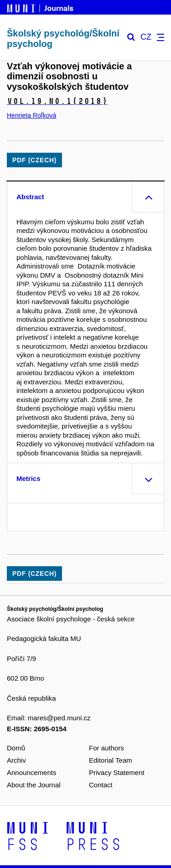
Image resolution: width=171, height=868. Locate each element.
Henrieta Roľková (31, 115)
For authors (106, 748)
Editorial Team (111, 760)
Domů (16, 748)
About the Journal (34, 785)
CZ (146, 37)
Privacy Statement (117, 772)
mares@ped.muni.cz (59, 718)
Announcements (31, 772)
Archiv (16, 760)
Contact (101, 785)
